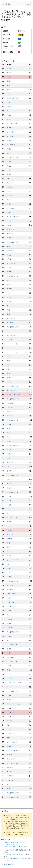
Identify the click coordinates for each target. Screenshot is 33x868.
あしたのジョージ (13, 123)
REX (8, 179)
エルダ (9, 191)
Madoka (10, 289)
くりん (9, 170)
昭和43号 (10, 323)
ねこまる (10, 136)
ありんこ (10, 128)
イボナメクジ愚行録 (11, 850)
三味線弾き (11, 602)
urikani (9, 340)
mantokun (11, 195)
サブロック (11, 229)
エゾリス (10, 729)
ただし (9, 166)
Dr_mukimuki (11, 594)
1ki (8, 640)
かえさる (10, 767)
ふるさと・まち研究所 (14, 683)
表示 (21, 35)
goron (9, 212)
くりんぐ (10, 140)
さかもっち (11, 585)
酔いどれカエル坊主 (13, 763)
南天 (9, 653)
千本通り (10, 666)
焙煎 (9, 547)
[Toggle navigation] (28, 4)
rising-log (6, 4)
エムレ (9, 526)
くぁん (9, 68)
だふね (9, 784)
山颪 (9, 458)
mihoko (10, 619)
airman (9, 539)
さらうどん (11, 556)
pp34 (9, 738)
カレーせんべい (12, 742)
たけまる (10, 149)
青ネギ (9, 471)
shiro (9, 361)
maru (9, 225)
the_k (9, 488)
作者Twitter (9, 864)
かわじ (9, 700)
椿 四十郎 (10, 462)
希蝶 (9, 81)
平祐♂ (9, 73)
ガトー (9, 674)
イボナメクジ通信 (11, 854)
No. (4, 65)
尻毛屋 (9, 623)
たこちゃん (11, 772)
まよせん (10, 551)
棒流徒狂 (10, 755)
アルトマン (11, 606)
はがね (9, 268)
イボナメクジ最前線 (11, 858)
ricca (9, 102)
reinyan (10, 107)
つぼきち (10, 780)
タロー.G (10, 132)
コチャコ (10, 297)
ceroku (9, 94)
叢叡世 (9, 746)
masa (9, 115)
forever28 (10, 628)
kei (8, 280)
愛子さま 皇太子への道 (12, 846)
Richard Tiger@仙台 (13, 704)
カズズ (9, 573)
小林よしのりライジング (13, 842)
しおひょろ (11, 153)
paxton (9, 687)
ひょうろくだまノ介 (13, 98)
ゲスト (9, 259)
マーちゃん (11, 450)
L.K (8, 467)
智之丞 (9, 378)
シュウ (9, 412)
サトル (9, 111)
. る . (17, 344)
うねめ (9, 496)
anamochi (10, 657)
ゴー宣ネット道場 (11, 844)
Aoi (8, 725)
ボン (9, 119)
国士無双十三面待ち (13, 157)
